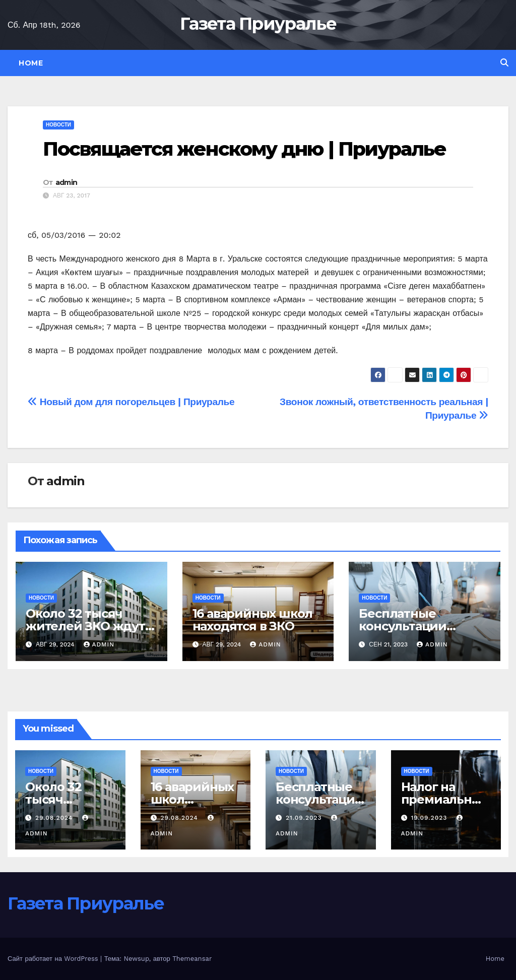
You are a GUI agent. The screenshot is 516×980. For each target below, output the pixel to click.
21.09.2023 (305, 818)
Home (31, 63)
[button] (504, 63)
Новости (58, 125)
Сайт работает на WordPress (54, 959)
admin (67, 182)
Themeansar (192, 959)
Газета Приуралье (258, 24)
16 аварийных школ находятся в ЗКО (253, 620)
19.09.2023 (430, 818)
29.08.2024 (55, 818)
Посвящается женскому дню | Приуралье (245, 149)
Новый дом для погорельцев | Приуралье (131, 402)
